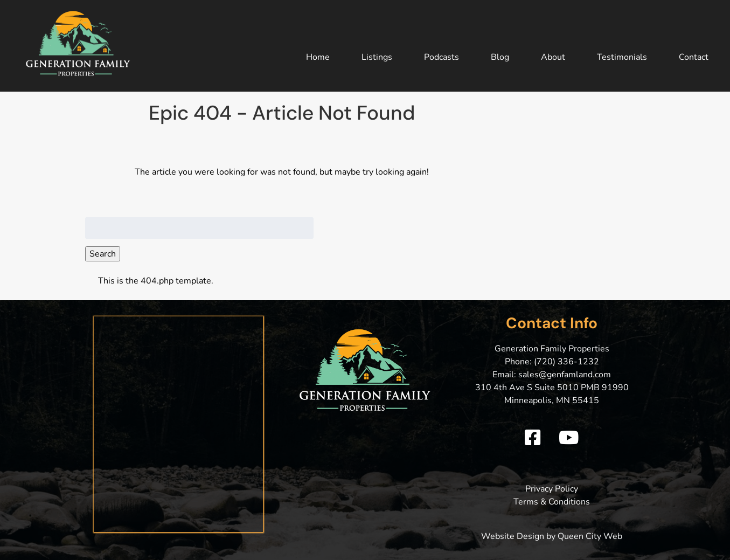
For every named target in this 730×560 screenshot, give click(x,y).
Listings (377, 57)
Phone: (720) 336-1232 (552, 362)
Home (318, 57)
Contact (694, 57)
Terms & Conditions (552, 502)
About (553, 57)
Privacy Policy (552, 489)
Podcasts (442, 57)
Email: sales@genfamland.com (552, 375)
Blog (500, 57)
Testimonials (622, 57)
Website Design (513, 536)
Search (103, 254)
